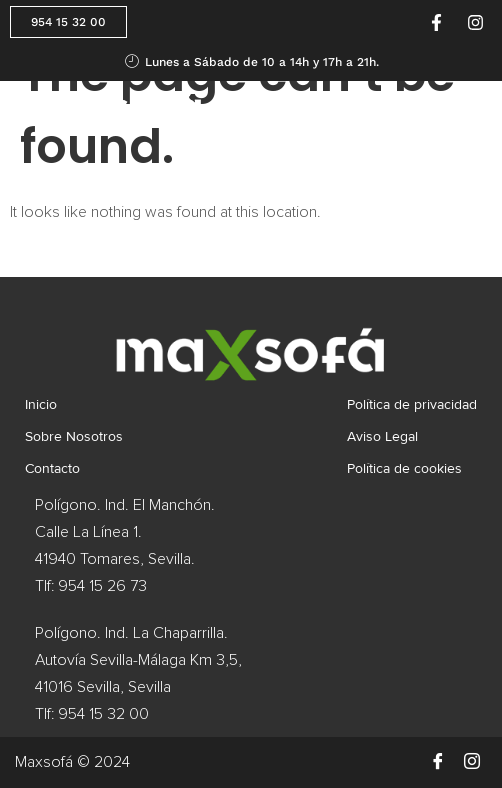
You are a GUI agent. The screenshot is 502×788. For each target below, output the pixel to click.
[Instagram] (472, 762)
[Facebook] (438, 762)
